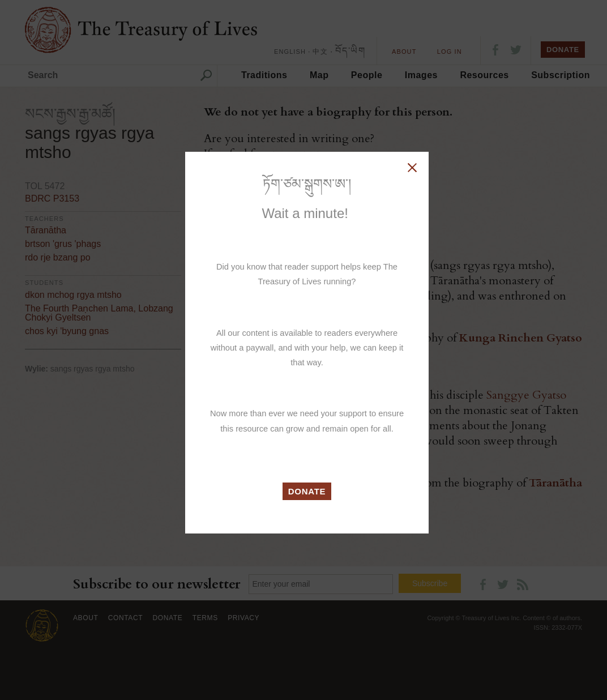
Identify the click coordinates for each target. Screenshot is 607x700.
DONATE (307, 491)
